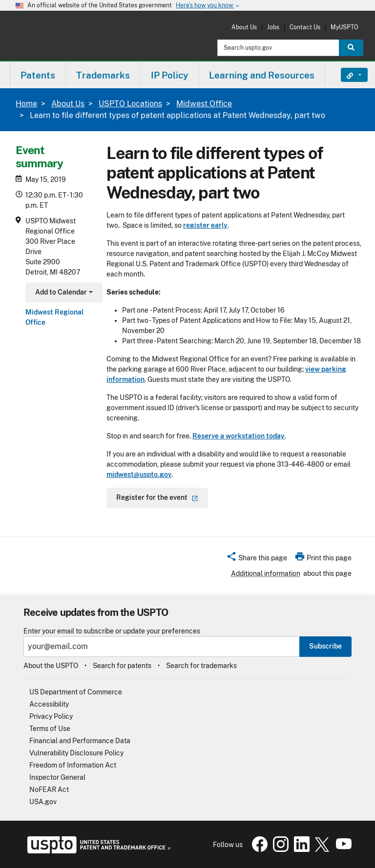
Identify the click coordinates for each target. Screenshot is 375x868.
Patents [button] (38, 75)
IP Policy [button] (169, 75)
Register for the (157, 497)
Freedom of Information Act (73, 765)
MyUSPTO (344, 27)
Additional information (266, 573)
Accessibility (49, 704)
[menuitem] (38, 75)
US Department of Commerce (76, 692)
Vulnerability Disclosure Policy (76, 753)
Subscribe (325, 646)
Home (26, 104)
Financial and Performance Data (80, 741)
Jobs (273, 27)
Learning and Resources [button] (262, 75)
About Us (244, 27)
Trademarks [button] (103, 75)
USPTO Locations (130, 104)
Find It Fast (347, 75)
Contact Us (305, 27)
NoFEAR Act (49, 789)
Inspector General (57, 777)
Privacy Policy (51, 716)
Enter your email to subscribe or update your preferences (112, 631)
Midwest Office (204, 104)
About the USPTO (51, 666)
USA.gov (43, 802)
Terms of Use (50, 729)
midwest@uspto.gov (139, 474)
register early (205, 225)
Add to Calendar (63, 293)
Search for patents (122, 666)
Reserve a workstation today (239, 436)
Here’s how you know (208, 6)
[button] (257, 559)
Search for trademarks (201, 666)
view (312, 369)
